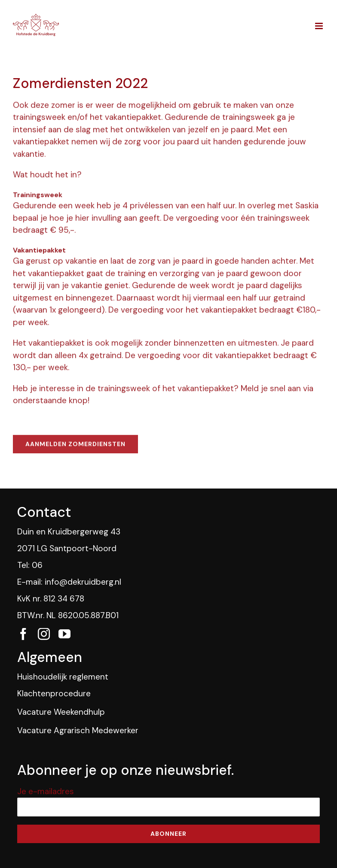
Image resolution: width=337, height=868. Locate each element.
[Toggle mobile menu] (320, 26)
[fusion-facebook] (23, 634)
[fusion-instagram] (44, 634)
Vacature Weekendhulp (61, 712)
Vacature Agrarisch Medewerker (78, 730)
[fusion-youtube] (64, 634)
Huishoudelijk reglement (63, 677)
